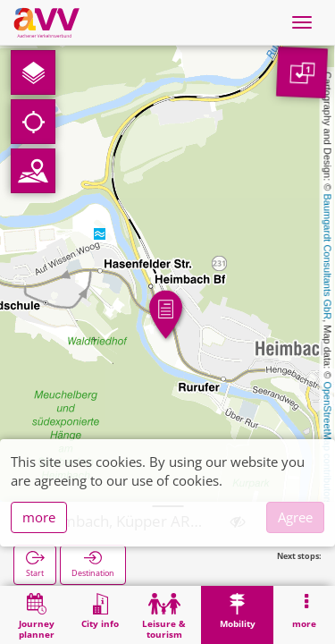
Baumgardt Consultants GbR (328, 257)
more (39, 517)
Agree (295, 517)
